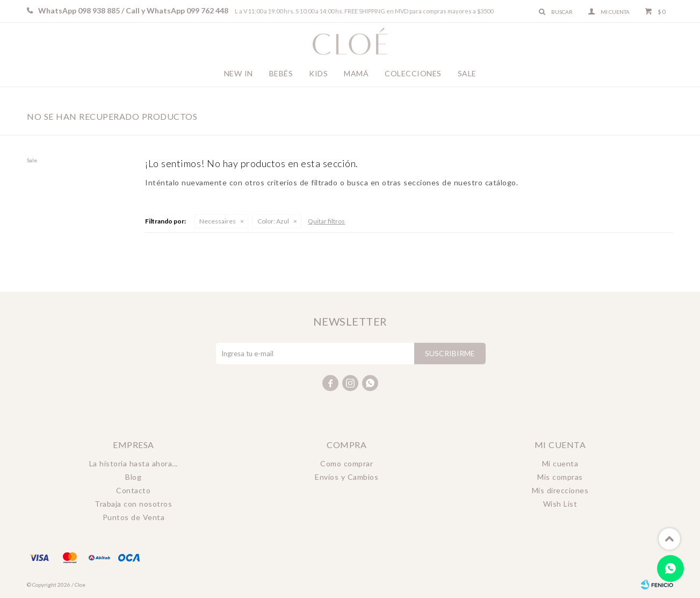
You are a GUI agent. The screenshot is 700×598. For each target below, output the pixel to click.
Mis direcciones (560, 490)
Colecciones (413, 73)
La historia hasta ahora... (133, 463)
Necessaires (218, 221)
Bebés (281, 73)
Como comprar (347, 463)
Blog (133, 477)
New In (239, 73)
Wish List (560, 504)
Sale (467, 73)
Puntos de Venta (134, 517)
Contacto (133, 490)
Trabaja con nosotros (133, 504)
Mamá (356, 73)
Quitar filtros (326, 221)
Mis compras (560, 477)
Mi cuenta (560, 463)
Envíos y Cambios (347, 477)
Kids (318, 73)
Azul (273, 221)
